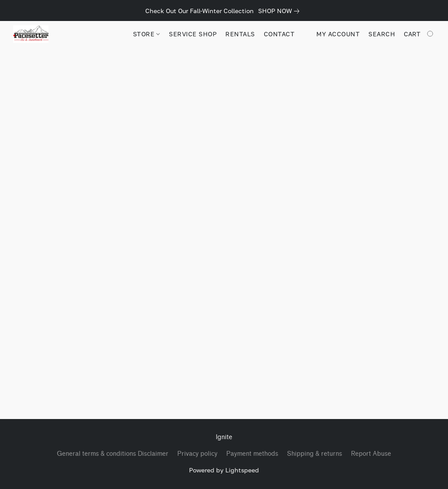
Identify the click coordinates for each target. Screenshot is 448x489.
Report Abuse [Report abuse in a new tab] (371, 454)
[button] (31, 34)
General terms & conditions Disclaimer (113, 454)
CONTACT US (285, 34)
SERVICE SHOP (193, 34)
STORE (147, 34)
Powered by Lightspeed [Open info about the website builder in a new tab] (224, 470)
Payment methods (252, 454)
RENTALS (240, 34)
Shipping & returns (315, 454)
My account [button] (338, 34)
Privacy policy (197, 454)
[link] (280, 11)
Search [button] (382, 34)
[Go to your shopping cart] (419, 34)
